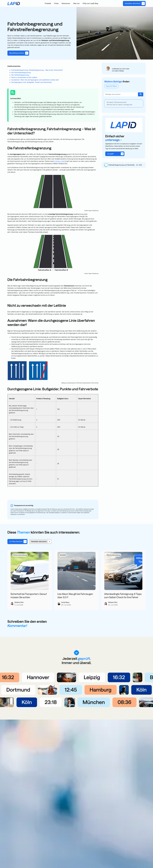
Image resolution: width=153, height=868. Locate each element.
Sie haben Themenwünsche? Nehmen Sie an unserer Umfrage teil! (119, 103)
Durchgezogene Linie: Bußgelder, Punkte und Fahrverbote (32, 82)
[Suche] (141, 94)
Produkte (48, 3)
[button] (106, 165)
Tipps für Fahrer (111, 86)
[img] (137, 165)
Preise (56, 3)
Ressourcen (66, 3)
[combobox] (121, 94)
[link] (134, 4)
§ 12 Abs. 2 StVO (60, 161)
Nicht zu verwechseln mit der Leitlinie (24, 77)
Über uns (76, 3)
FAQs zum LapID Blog (90, 3)
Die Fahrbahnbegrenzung (20, 75)
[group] (124, 165)
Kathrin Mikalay (119, 71)
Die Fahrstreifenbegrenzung (21, 73)
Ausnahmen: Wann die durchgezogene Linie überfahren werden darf (35, 80)
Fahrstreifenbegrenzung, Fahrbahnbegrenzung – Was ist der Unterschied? (37, 70)
